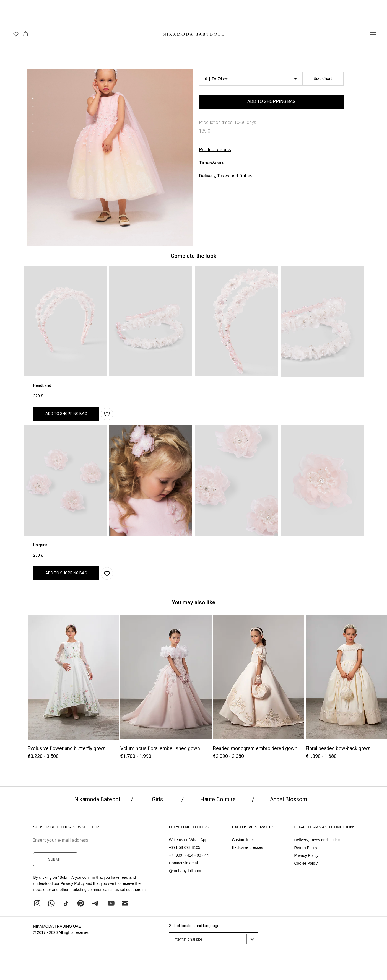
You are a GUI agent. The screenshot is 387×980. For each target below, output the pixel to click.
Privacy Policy (306, 855)
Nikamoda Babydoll (98, 799)
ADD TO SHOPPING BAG (271, 101)
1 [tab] (34, 100)
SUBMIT (55, 859)
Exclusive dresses (248, 847)
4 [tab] (34, 125)
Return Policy (306, 848)
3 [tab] (34, 116)
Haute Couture (218, 799)
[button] (16, 34)
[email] (90, 840)
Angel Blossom (289, 799)
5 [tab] (34, 133)
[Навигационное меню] (373, 34)
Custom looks (244, 840)
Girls (157, 799)
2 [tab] (34, 108)
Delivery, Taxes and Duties (226, 176)
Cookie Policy (306, 863)
